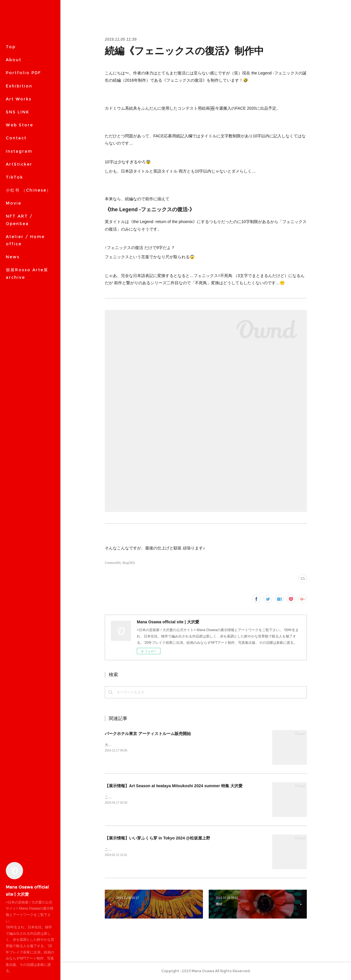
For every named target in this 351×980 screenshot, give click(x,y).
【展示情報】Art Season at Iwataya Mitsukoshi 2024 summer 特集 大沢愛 (174, 786)
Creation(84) (113, 563)
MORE (13, 125)
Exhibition (19, 86)
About (14, 60)
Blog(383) (129, 563)
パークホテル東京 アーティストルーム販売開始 (148, 734)
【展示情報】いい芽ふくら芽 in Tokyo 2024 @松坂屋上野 (157, 838)
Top (11, 47)
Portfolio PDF (23, 73)
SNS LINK (17, 112)
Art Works (19, 99)
